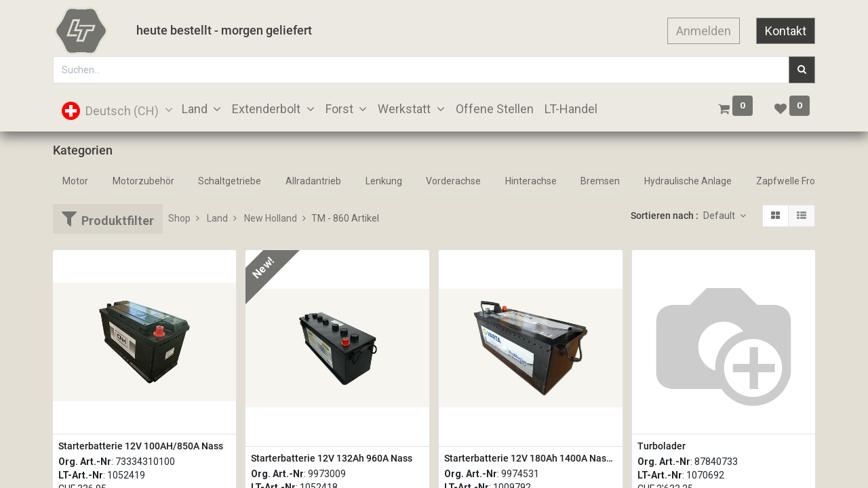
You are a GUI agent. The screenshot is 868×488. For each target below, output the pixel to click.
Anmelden (704, 31)
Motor (75, 181)
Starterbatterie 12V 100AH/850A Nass (141, 446)
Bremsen (600, 181)
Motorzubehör (143, 181)
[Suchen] (802, 70)
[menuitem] (495, 109)
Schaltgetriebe (230, 181)
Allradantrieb (313, 181)
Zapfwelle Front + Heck (805, 181)
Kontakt (786, 31)
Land (217, 218)
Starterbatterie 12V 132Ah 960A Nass (332, 458)
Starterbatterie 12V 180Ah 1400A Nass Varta (531, 458)
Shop (179, 218)
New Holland (271, 218)
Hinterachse (531, 181)
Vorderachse (453, 181)
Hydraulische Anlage (688, 181)
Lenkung (384, 181)
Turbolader (662, 446)
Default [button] (720, 216)
